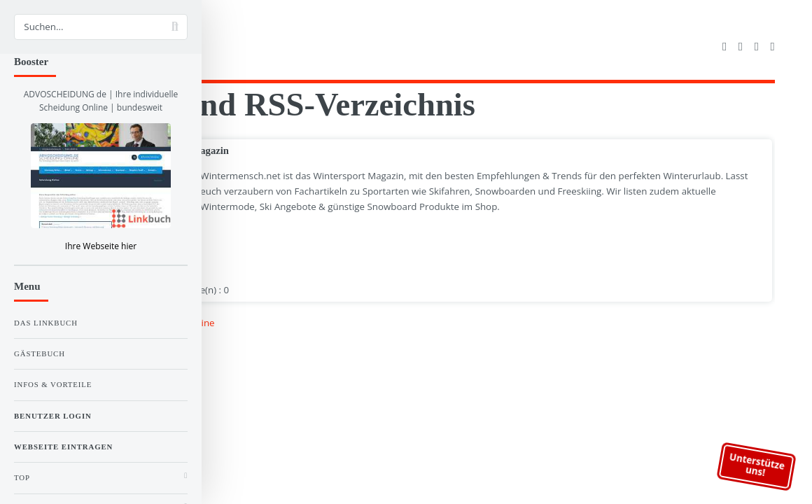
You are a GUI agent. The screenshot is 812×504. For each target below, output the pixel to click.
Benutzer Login (53, 416)
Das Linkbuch (46, 323)
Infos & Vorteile (53, 384)
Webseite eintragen (63, 447)
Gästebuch (40, 353)
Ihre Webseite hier (101, 246)
